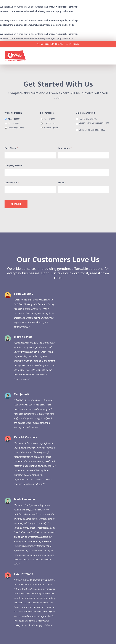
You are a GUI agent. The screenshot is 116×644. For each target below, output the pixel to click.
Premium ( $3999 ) (16, 128)
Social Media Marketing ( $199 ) (93, 130)
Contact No (12, 183)
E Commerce (47, 113)
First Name (11, 148)
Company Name (14, 165)
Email (62, 183)
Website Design (13, 113)
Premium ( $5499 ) (51, 128)
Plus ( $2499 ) (49, 119)
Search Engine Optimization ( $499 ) (94, 124)
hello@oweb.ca (72, 44)
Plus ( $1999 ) (14, 119)
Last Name (65, 148)
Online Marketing (85, 113)
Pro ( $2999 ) (13, 123)
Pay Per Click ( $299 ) (88, 119)
